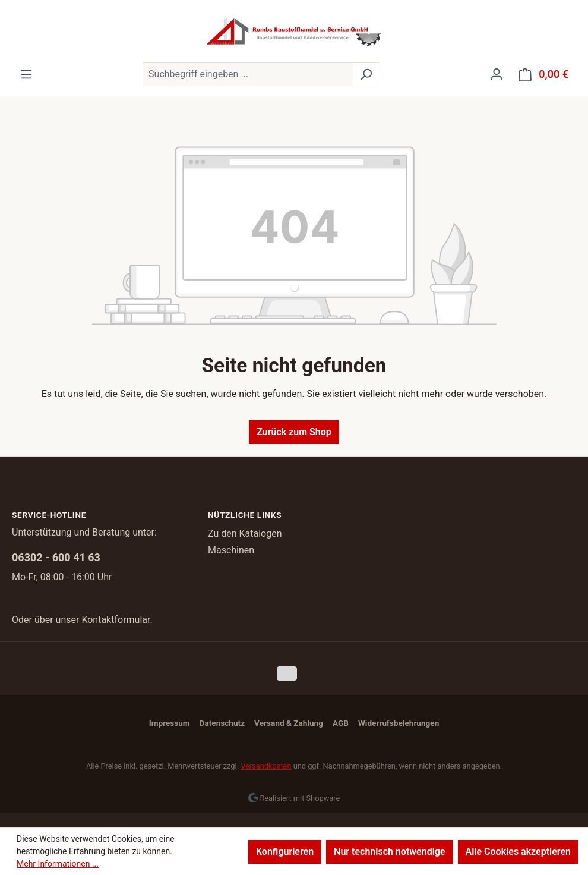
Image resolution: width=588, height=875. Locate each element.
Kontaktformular (116, 620)
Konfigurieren (285, 852)
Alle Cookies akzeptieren (518, 852)
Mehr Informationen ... (58, 864)
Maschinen (231, 550)
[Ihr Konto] (497, 74)
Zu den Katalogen (245, 534)
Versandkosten (266, 766)
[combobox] (248, 74)
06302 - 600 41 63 (56, 557)
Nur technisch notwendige (389, 852)
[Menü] (26, 74)
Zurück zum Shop (294, 432)
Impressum (170, 723)
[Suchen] (366, 74)
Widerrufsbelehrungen (399, 723)
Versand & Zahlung (289, 723)
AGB (341, 723)
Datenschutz (222, 723)
